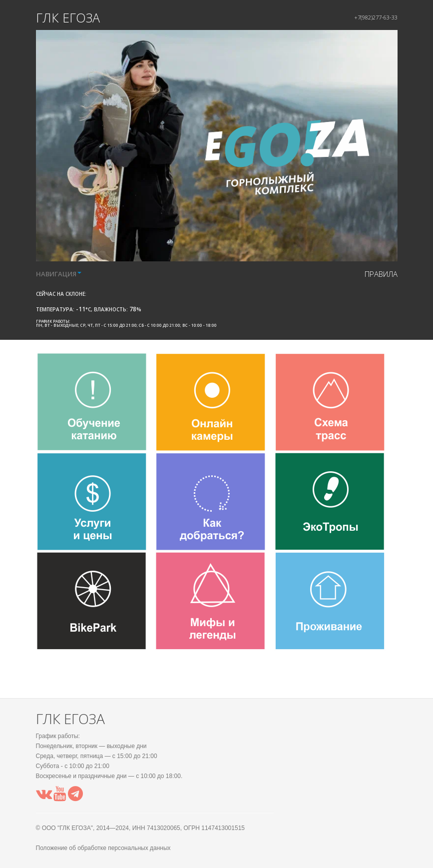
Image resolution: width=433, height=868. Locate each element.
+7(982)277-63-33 (376, 17)
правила (381, 274)
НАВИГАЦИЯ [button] (59, 274)
